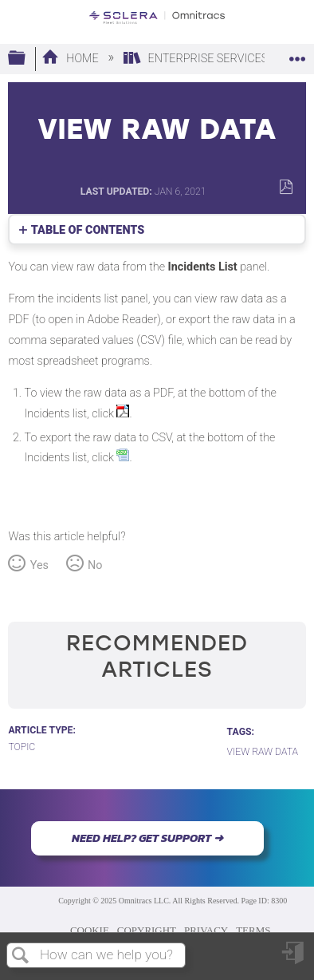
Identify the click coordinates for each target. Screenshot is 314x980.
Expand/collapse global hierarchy (27, 59)
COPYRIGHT (147, 930)
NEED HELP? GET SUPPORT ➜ (147, 838)
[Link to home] (157, 18)
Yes (39, 565)
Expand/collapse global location (297, 54)
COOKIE (90, 930)
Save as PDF (286, 187)
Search (21, 956)
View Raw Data (263, 752)
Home (71, 59)
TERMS (253, 930)
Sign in (294, 959)
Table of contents (88, 230)
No (95, 565)
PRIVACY (206, 930)
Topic (22, 747)
